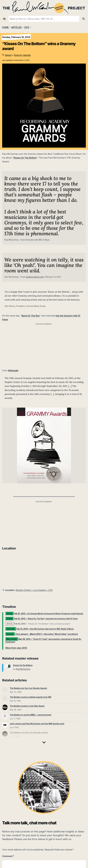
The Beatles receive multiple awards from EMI (30, 697)
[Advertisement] (44, 523)
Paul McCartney (23, 669)
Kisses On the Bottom (23, 665)
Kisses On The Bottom (25, 158)
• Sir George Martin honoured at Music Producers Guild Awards (49, 614)
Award (8, 55)
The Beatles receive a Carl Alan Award (27, 706)
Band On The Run (31, 316)
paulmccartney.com (35, 277)
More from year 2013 (16, 648)
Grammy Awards (22, 55)
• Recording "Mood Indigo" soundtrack (47, 634)
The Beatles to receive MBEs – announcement (30, 715)
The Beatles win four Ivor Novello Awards (28, 688)
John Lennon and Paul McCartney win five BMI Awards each (37, 724)
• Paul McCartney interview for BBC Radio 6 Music (45, 629)
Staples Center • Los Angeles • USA (34, 590)
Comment (8, 856)
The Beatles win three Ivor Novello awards (29, 732)
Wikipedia (13, 370)
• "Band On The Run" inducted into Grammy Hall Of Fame (46, 619)
